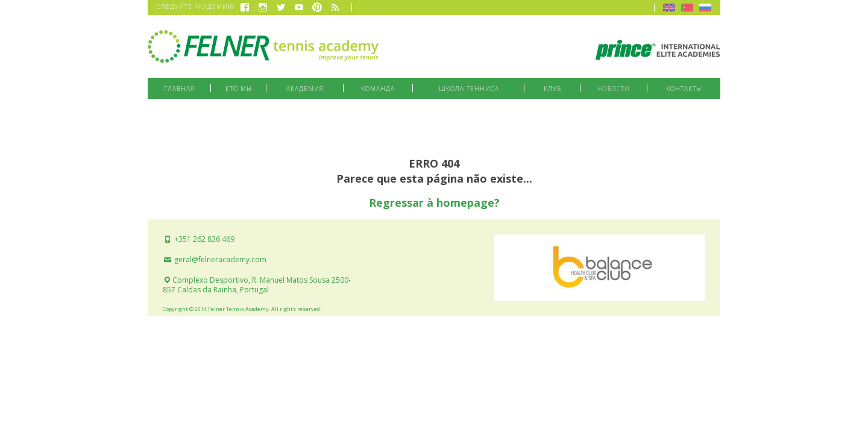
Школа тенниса (469, 89)
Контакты (684, 89)
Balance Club (600, 268)
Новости (614, 89)
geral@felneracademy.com (215, 259)
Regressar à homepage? (434, 203)
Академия (305, 89)
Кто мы (239, 89)
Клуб (552, 89)
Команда (378, 89)
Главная (179, 89)
